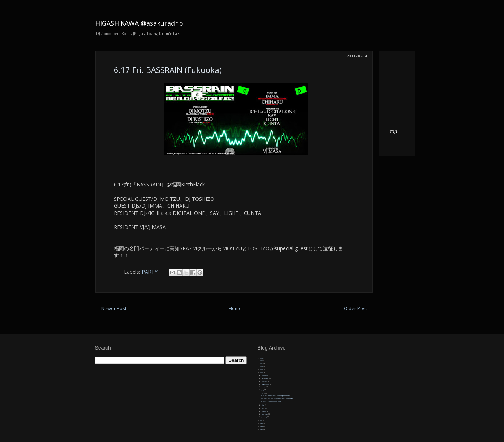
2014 (261, 364)
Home (235, 309)
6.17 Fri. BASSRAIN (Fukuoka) (168, 70)
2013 (261, 367)
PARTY (150, 272)
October (265, 381)
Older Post (356, 309)
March (264, 411)
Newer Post (114, 309)
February (265, 414)
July (263, 390)
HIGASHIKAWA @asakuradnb (139, 23)
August (264, 387)
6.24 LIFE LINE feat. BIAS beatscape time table (276, 396)
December (265, 375)
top (394, 131)
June (263, 393)
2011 (261, 372)
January (264, 417)
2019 (261, 358)
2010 (261, 421)
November (265, 378)
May (263, 405)
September (266, 384)
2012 (261, 370)
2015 (261, 361)
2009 (261, 423)
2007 (261, 430)
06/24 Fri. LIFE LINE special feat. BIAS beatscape (277, 398)
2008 (261, 427)
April (264, 408)
